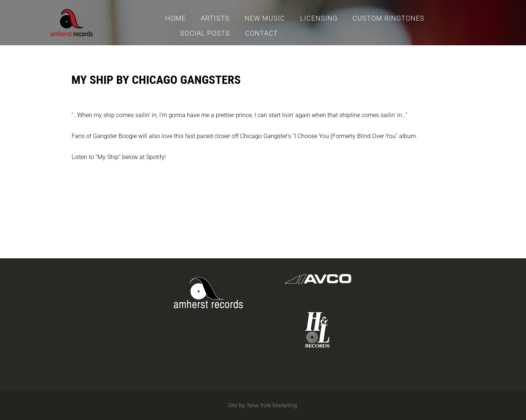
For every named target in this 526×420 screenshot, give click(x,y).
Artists (215, 18)
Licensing (319, 18)
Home (176, 18)
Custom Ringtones (389, 18)
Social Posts (205, 33)
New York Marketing (272, 405)
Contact (262, 33)
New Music (265, 18)
